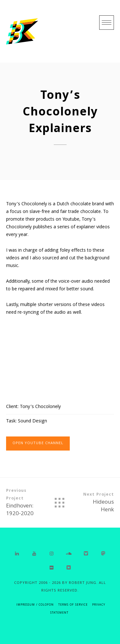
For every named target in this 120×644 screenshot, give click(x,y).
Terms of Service (73, 605)
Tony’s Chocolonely (40, 407)
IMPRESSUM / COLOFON (35, 605)
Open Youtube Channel (38, 443)
